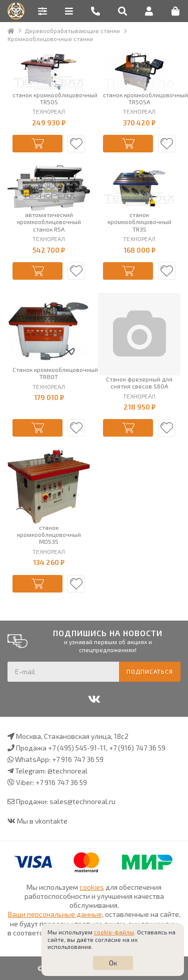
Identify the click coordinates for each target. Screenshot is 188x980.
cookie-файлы (114, 932)
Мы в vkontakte (42, 821)
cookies (92, 887)
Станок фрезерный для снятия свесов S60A (139, 382)
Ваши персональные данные (55, 914)
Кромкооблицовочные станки (50, 39)
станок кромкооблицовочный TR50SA (139, 98)
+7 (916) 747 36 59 (137, 748)
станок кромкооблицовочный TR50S (49, 98)
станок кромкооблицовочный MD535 (49, 535)
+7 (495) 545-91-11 (77, 748)
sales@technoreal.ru (82, 801)
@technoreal (67, 771)
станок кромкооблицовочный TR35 (139, 222)
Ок (113, 963)
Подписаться (150, 671)
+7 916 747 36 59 (78, 759)
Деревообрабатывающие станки (72, 31)
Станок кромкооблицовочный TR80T (49, 373)
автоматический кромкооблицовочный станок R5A (49, 222)
